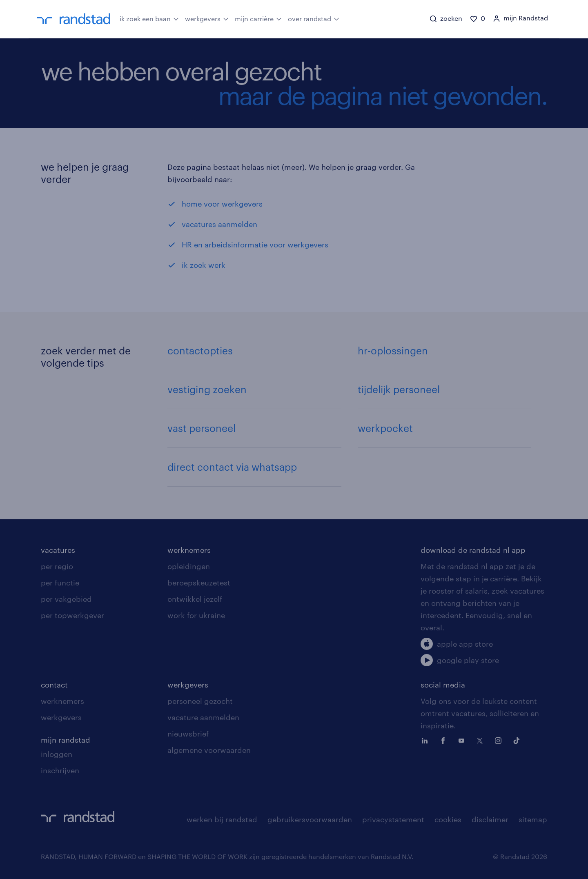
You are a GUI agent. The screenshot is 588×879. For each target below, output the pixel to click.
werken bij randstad (222, 819)
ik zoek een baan (149, 18)
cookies (448, 819)
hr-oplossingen (393, 350)
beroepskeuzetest (199, 583)
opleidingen (189, 566)
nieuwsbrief (188, 734)
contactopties (200, 350)
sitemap (533, 819)
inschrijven (60, 770)
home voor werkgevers (222, 204)
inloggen (57, 754)
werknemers (189, 550)
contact (54, 685)
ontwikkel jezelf (195, 599)
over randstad (314, 18)
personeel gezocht (200, 701)
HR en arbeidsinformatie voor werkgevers (255, 245)
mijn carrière (258, 18)
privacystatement (393, 819)
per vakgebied (66, 599)
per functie (60, 583)
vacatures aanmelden (219, 224)
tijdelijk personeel (399, 389)
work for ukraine (196, 615)
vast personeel (202, 428)
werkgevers (207, 18)
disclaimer (490, 819)
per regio (57, 566)
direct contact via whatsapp (232, 467)
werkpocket (385, 428)
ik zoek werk (204, 265)
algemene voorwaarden (209, 750)
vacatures (58, 550)
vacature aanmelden (203, 717)
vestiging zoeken (207, 389)
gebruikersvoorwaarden (310, 819)
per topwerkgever (72, 615)
